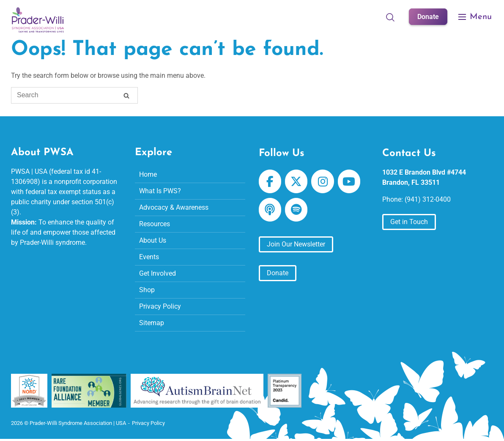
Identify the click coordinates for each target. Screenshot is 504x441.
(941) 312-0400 (428, 199)
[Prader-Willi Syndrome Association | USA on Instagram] (322, 181)
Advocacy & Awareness (174, 207)
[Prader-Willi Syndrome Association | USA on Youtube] (349, 181)
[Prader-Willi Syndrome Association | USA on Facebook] (270, 181)
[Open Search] (390, 17)
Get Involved (157, 273)
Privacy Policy (160, 306)
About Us (153, 240)
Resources (155, 224)
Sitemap (152, 323)
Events (149, 257)
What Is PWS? (160, 191)
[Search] (126, 97)
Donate (428, 17)
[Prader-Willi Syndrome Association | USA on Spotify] (296, 210)
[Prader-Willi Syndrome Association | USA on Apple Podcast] (270, 210)
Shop (147, 290)
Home (148, 174)
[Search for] (74, 95)
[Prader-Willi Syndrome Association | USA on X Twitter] (296, 181)
